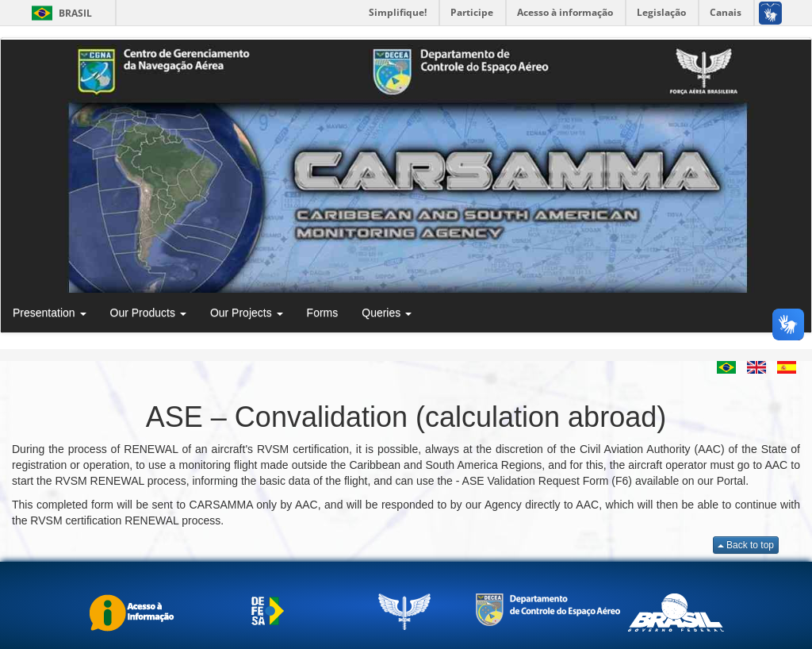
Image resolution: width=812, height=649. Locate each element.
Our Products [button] (148, 313)
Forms (323, 313)
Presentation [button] (50, 313)
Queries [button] (387, 313)
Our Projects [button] (247, 313)
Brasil (59, 13)
